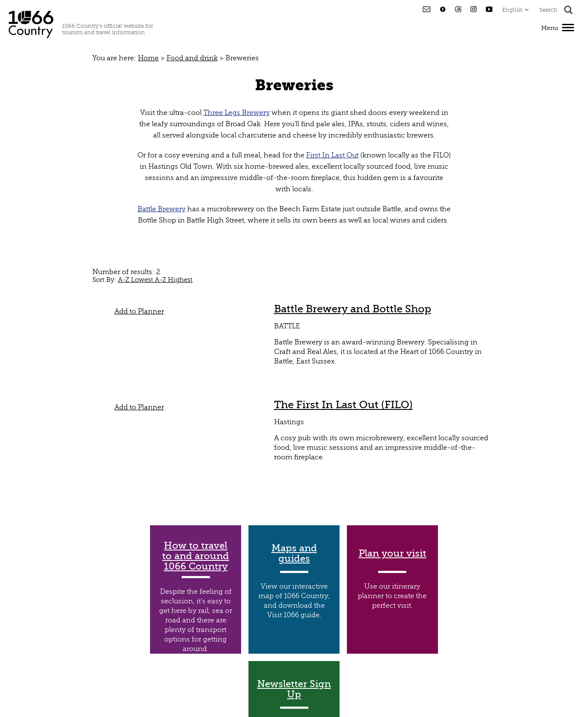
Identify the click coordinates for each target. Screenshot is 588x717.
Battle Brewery (162, 209)
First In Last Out (332, 155)
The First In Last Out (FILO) (343, 405)
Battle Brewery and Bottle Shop (353, 309)
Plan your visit (392, 553)
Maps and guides (294, 553)
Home (148, 58)
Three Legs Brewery (237, 113)
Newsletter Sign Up (294, 689)
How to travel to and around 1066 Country (196, 556)
